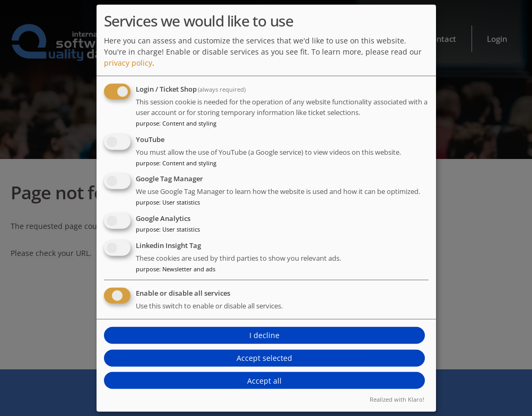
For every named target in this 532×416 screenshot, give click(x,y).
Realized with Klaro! (397, 399)
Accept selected (264, 358)
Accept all (264, 381)
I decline (264, 335)
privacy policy (128, 63)
